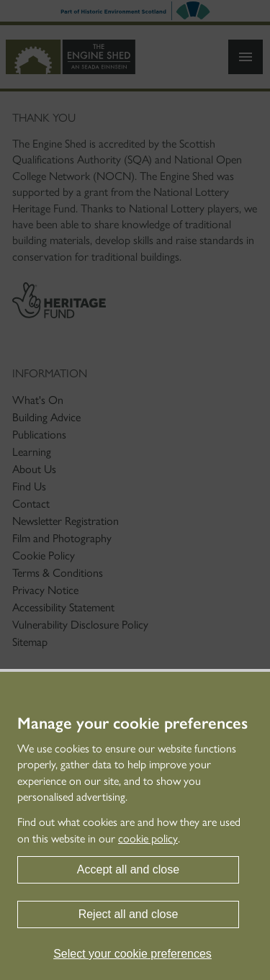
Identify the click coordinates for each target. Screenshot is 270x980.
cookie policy (148, 839)
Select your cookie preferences (132, 954)
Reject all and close (129, 914)
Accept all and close (128, 869)
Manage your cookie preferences (132, 724)
